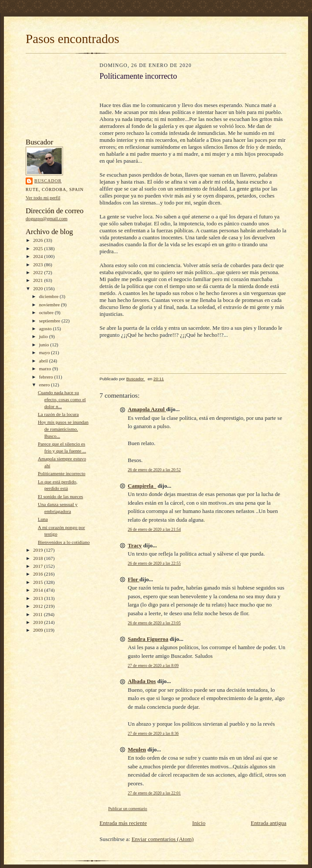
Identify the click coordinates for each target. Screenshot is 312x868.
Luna (43, 519)
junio (45, 345)
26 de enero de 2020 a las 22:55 (154, 563)
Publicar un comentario (128, 809)
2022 (38, 272)
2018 (38, 558)
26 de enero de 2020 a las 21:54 (154, 529)
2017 (38, 566)
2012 (38, 606)
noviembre (50, 305)
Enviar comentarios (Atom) (163, 839)
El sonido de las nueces (60, 496)
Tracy (135, 545)
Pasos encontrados (72, 39)
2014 (38, 590)
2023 (38, 265)
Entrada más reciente (123, 823)
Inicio (199, 823)
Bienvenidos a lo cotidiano (64, 542)
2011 (38, 614)
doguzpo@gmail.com (46, 218)
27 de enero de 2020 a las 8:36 (153, 733)
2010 (38, 622)
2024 (38, 256)
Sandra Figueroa (148, 639)
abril (44, 361)
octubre (47, 312)
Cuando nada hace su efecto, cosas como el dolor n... (62, 399)
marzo (46, 369)
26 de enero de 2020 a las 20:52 (154, 470)
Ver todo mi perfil (43, 198)
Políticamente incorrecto (62, 473)
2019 (38, 550)
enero (45, 385)
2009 (38, 630)
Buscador (48, 181)
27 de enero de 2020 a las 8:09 (153, 665)
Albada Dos (142, 681)
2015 (38, 582)
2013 (38, 598)
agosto (46, 328)
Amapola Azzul (147, 409)
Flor (134, 579)
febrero (47, 377)
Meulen (137, 749)
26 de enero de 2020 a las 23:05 (154, 623)
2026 (38, 240)
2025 (38, 248)
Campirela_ (142, 486)
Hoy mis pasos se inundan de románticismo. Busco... (63, 429)
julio (44, 336)
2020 (38, 288)
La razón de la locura (58, 414)
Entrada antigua (269, 823)
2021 (38, 280)
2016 (38, 574)
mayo (45, 352)
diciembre (49, 296)
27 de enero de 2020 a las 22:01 (154, 793)
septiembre (50, 321)
